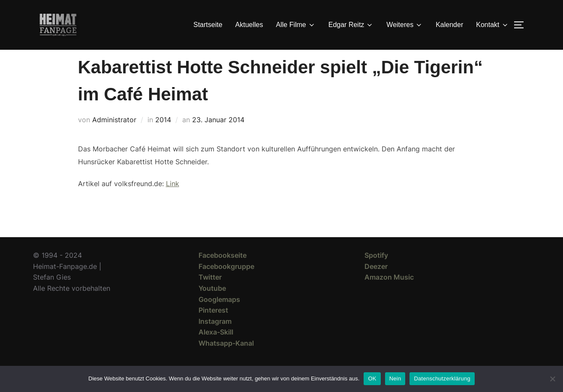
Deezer (376, 282)
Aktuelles (249, 25)
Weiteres (405, 25)
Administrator (114, 135)
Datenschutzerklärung (442, 378)
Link (173, 199)
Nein (395, 378)
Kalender (449, 25)
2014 (163, 135)
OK (372, 378)
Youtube (212, 304)
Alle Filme (296, 25)
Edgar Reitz (351, 25)
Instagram (215, 337)
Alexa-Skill (216, 347)
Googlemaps (219, 315)
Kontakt (492, 25)
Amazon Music (389, 292)
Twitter (210, 292)
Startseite (208, 25)
